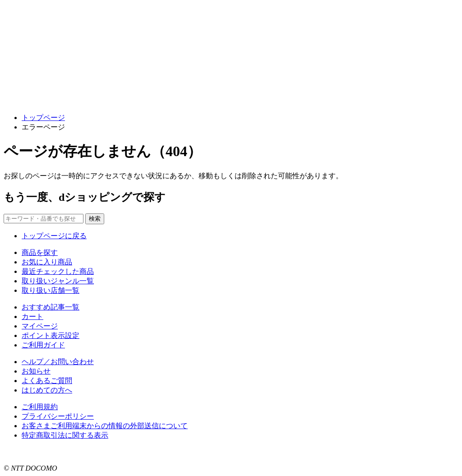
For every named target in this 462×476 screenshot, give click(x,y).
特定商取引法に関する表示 (65, 435)
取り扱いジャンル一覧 (58, 281)
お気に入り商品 (47, 262)
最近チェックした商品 (58, 271)
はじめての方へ (47, 390)
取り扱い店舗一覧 (51, 290)
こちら (115, 452)
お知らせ (36, 371)
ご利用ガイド (43, 345)
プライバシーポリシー (58, 416)
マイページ (40, 326)
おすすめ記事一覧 (51, 307)
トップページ (43, 118)
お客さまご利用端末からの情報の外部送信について (105, 426)
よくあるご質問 (47, 381)
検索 (95, 219)
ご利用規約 (40, 407)
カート (32, 317)
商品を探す (40, 252)
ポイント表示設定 (51, 335)
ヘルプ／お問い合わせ (58, 362)
